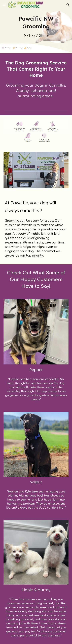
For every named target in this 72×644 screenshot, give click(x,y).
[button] (4, 5)
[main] (36, 27)
